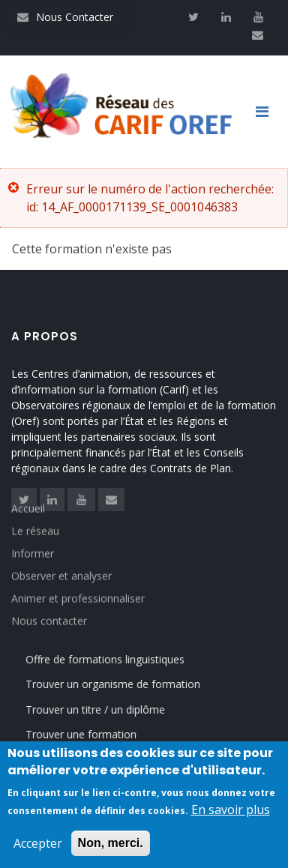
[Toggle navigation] (268, 112)
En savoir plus (231, 812)
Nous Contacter (65, 17)
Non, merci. (111, 845)
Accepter (38, 846)
